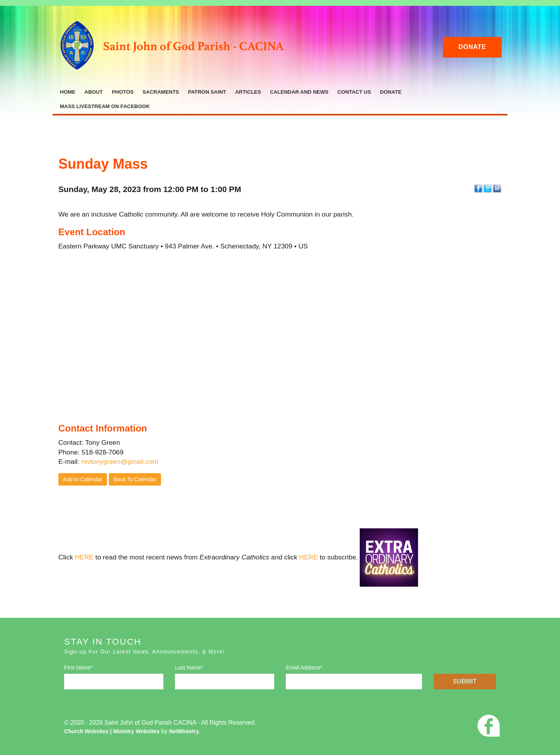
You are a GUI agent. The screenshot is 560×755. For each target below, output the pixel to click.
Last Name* (189, 668)
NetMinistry (184, 731)
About (94, 92)
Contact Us (354, 92)
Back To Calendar (135, 479)
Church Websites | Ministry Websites (113, 731)
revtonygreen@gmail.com (120, 461)
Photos (122, 92)
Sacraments (161, 92)
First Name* (78, 668)
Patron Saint (207, 92)
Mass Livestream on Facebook (105, 106)
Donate (472, 47)
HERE (84, 557)
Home (68, 92)
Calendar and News (299, 92)
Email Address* (304, 668)
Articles (248, 92)
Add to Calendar (83, 479)
